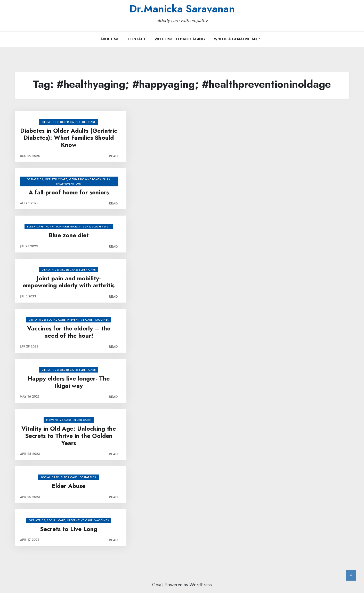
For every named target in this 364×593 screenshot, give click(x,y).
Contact (137, 39)
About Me (110, 39)
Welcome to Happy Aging (180, 39)
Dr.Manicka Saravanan (182, 9)
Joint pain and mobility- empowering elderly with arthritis (69, 282)
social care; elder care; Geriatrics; (69, 477)
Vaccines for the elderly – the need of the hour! (69, 332)
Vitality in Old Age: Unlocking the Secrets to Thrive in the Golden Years (69, 436)
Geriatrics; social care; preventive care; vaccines (69, 320)
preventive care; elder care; (69, 420)
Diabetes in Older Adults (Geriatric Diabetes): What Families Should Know (69, 138)
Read (113, 156)
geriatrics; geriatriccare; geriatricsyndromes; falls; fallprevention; (69, 181)
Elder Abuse (69, 486)
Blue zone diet (69, 235)
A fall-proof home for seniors (69, 193)
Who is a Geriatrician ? (237, 39)
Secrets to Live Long (69, 529)
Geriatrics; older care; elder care (69, 122)
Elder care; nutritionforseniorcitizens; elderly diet (69, 227)
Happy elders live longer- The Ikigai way (69, 382)
